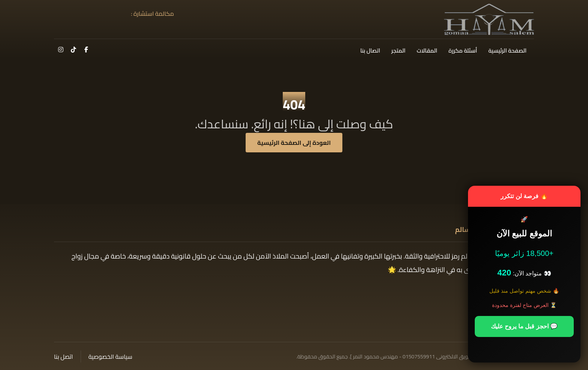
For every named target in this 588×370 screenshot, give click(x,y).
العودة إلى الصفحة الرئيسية (294, 143)
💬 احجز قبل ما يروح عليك (524, 326)
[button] (86, 50)
